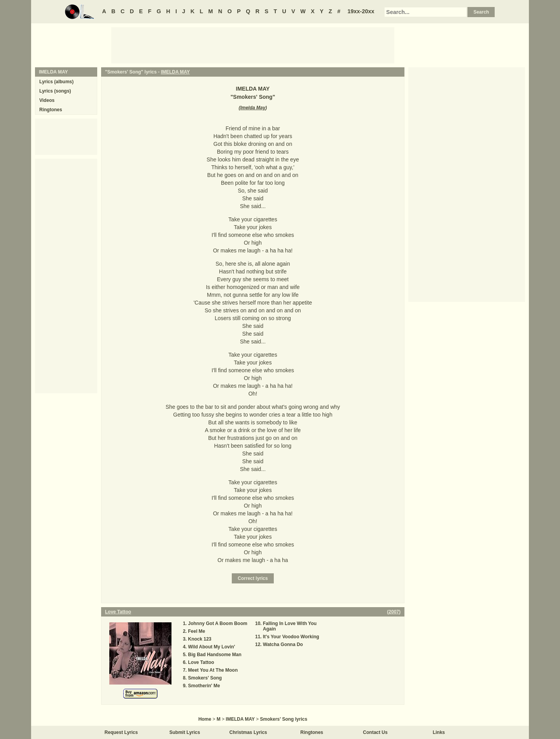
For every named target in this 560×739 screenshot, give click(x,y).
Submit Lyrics (185, 732)
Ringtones (51, 110)
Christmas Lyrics (248, 732)
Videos (47, 100)
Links (439, 732)
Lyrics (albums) (56, 82)
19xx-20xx (361, 11)
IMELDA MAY (175, 72)
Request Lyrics (121, 732)
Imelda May (253, 108)
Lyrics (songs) (55, 91)
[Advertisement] (253, 45)
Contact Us (375, 732)
